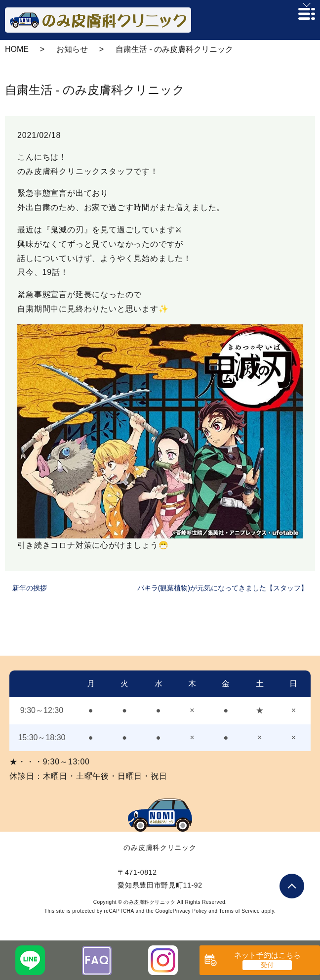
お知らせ (72, 49)
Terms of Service (240, 911)
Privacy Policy (190, 911)
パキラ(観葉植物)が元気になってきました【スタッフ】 (222, 588)
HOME (17, 49)
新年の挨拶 (30, 588)
